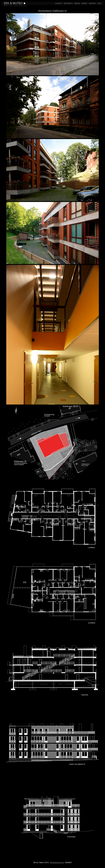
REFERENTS (68, 3)
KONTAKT (93, 3)
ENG (99, 3)
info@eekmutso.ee (57, 863)
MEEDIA (77, 3)
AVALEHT (59, 3)
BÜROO (84, 3)
